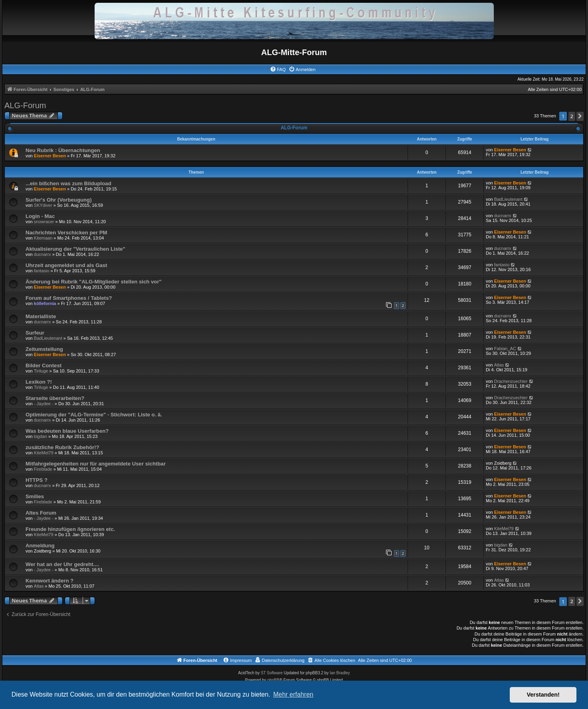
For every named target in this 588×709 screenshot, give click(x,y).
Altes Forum (41, 513)
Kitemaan (43, 238)
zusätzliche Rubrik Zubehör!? (62, 447)
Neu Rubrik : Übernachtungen (63, 150)
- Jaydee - (44, 404)
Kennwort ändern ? (49, 581)
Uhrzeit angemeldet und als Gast (66, 265)
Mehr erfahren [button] (293, 694)
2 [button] (572, 116)
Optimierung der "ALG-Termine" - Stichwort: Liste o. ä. (94, 415)
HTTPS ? (37, 480)
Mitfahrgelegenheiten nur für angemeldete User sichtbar (96, 464)
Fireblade (43, 469)
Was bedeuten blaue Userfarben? (67, 431)
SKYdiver (43, 205)
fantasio (42, 271)
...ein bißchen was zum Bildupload (68, 183)
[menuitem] (278, 69)
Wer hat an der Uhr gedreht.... (62, 564)
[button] (580, 116)
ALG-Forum (25, 105)
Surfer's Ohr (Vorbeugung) (59, 200)
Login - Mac (40, 216)
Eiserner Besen (50, 156)
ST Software (272, 673)
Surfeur (35, 333)
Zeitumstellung (44, 349)
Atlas (499, 365)
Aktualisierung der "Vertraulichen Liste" (75, 249)
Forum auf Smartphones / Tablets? (69, 298)
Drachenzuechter (511, 381)
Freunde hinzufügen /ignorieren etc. (70, 529)
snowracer (44, 222)
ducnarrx (503, 216)
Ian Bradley (340, 673)
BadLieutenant (508, 199)
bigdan (41, 436)
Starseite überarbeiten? (55, 398)
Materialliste (41, 316)
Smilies (35, 496)
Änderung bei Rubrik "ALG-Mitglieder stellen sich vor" (94, 282)
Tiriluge (41, 371)
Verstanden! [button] (543, 695)
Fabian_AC (505, 349)
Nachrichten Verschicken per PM (66, 233)
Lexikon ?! (39, 382)
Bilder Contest (44, 365)
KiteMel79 (44, 453)
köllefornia (45, 303)
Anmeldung (40, 546)
